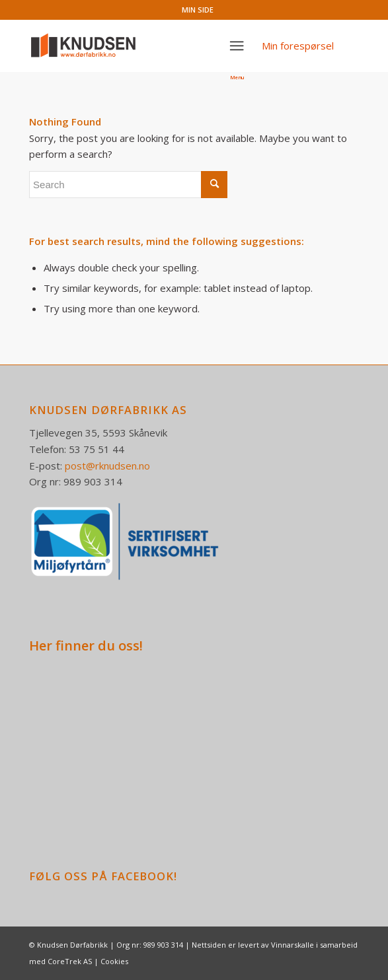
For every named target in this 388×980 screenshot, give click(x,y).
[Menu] (237, 46)
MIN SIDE (198, 10)
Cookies (114, 961)
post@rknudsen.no (107, 466)
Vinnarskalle (292, 945)
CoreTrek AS (70, 961)
